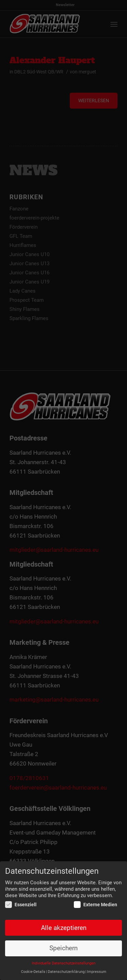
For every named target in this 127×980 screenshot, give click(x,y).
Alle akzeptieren (64, 928)
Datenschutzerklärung (66, 972)
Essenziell (21, 905)
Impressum (97, 972)
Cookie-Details (33, 972)
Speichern (63, 949)
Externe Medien (96, 905)
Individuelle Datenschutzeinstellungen (64, 964)
